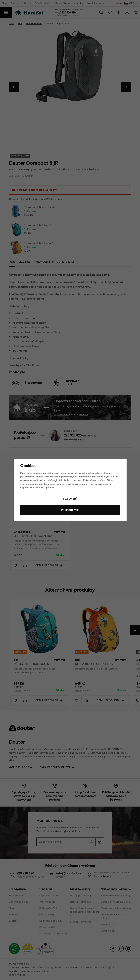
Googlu (54, 480)
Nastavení (70, 499)
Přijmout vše (70, 510)
